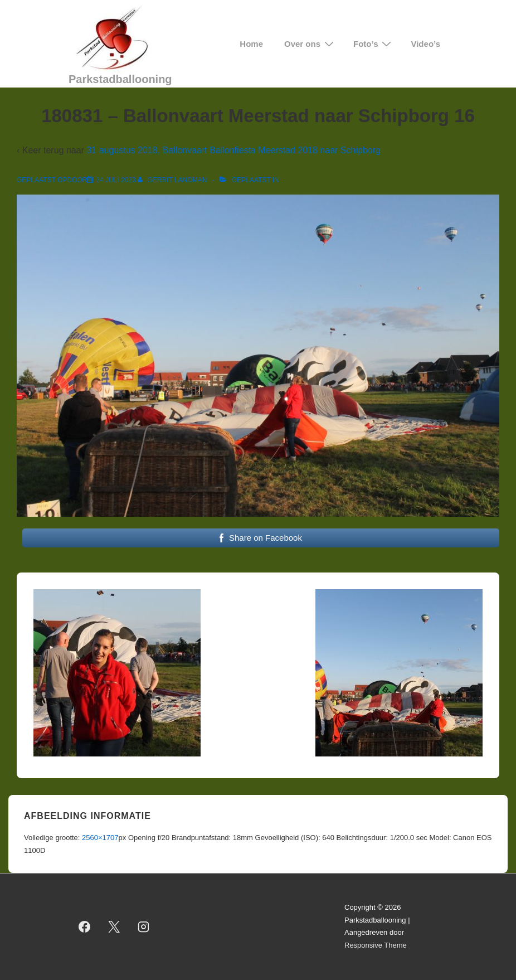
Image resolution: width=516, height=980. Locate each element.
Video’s (425, 44)
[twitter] (114, 926)
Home (251, 44)
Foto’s (374, 44)
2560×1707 (100, 838)
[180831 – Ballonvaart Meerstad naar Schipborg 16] (116, 180)
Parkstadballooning (120, 79)
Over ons (310, 44)
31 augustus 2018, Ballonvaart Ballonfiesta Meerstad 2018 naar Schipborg (233, 150)
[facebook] (85, 926)
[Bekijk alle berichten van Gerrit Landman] (173, 180)
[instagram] (144, 926)
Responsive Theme (376, 945)
